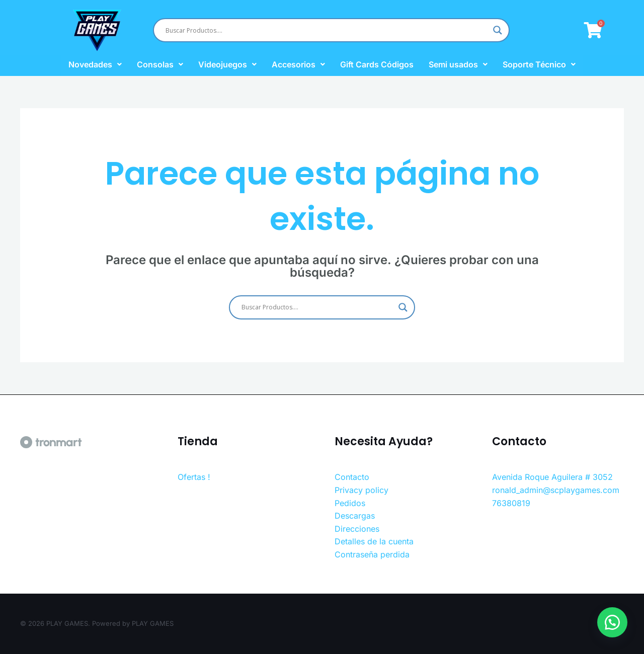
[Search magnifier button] (498, 30)
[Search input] (327, 30)
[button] (609, 619)
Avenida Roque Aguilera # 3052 (552, 477)
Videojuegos (227, 64)
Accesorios (298, 64)
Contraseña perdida (372, 554)
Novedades (95, 64)
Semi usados (458, 64)
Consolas (160, 64)
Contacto (352, 477)
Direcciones (357, 529)
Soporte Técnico (539, 64)
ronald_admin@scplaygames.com (556, 490)
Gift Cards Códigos (377, 64)
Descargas (355, 516)
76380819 (511, 503)
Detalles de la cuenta (374, 541)
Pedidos (350, 503)
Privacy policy (361, 490)
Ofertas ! (194, 477)
